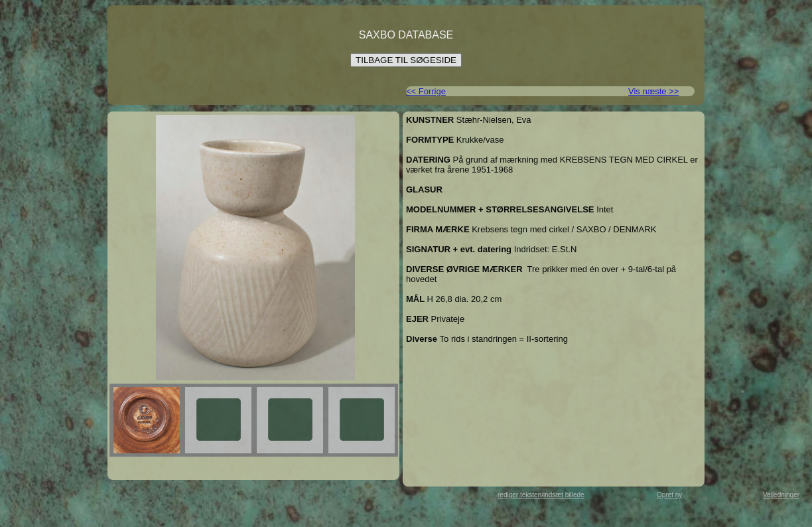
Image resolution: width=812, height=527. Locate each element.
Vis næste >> (653, 91)
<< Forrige (426, 91)
